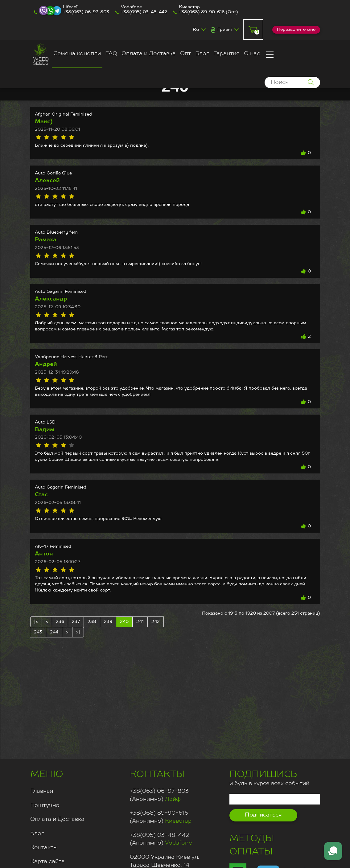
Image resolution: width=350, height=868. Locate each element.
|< (36, 622)
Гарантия (226, 54)
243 (38, 632)
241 (140, 622)
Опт (185, 54)
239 (108, 622)
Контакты (44, 848)
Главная (42, 791)
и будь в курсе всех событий (269, 777)
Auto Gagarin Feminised (61, 292)
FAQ (111, 54)
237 (76, 622)
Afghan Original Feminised (63, 114)
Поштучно (45, 805)
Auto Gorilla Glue (53, 173)
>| (78, 632)
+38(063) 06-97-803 (86, 12)
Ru (196, 30)
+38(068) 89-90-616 (202, 12)
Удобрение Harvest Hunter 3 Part (71, 357)
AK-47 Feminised (53, 547)
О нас (252, 54)
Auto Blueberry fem (56, 232)
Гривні (225, 30)
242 (156, 622)
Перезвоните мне (296, 30)
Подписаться (263, 815)
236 (60, 622)
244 (54, 632)
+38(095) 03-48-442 (144, 12)
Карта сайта (47, 862)
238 (92, 622)
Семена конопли (77, 54)
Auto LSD (45, 422)
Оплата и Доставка (149, 54)
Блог (202, 54)
